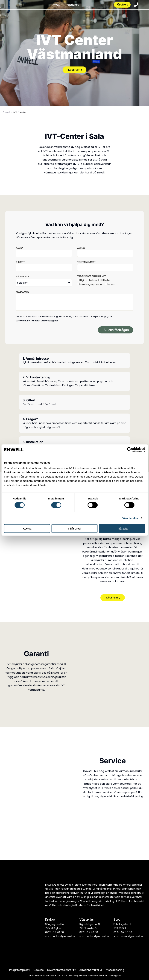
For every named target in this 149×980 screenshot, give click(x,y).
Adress (81, 248)
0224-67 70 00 (55, 932)
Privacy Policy (87, 976)
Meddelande (22, 292)
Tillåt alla (122, 529)
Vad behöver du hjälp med (92, 276)
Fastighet (72, 5)
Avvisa (27, 529)
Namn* (19, 248)
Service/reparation (92, 284)
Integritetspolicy (20, 970)
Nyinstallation (88, 280)
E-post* (20, 262)
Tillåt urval (74, 529)
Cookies (39, 970)
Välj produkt (23, 277)
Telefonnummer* (86, 262)
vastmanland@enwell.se (60, 936)
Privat (56, 5)
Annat (112, 284)
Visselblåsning (116, 970)
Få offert (122, 5)
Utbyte (106, 280)
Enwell (6, 112)
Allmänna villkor (91, 970)
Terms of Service (107, 976)
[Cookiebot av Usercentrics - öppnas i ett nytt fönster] (129, 450)
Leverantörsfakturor (62, 970)
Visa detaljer (130, 518)
